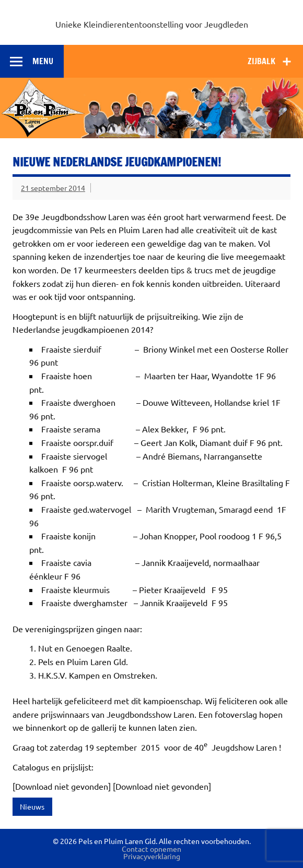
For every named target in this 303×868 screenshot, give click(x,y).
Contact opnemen (151, 849)
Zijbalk (261, 61)
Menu (43, 61)
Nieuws (32, 806)
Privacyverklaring (152, 856)
